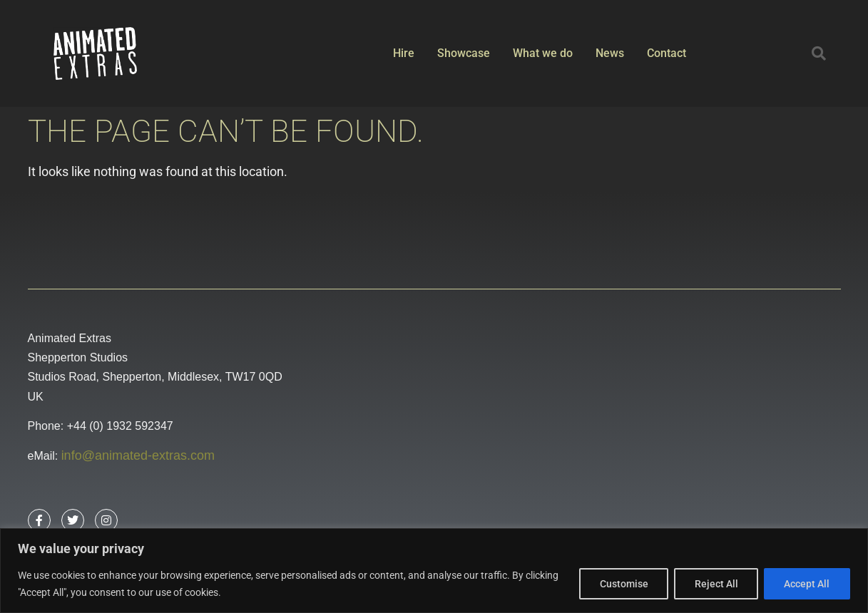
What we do (543, 53)
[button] (819, 53)
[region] (434, 571)
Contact (667, 53)
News (610, 53)
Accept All (807, 584)
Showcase (464, 53)
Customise (622, 584)
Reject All (715, 584)
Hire (404, 53)
